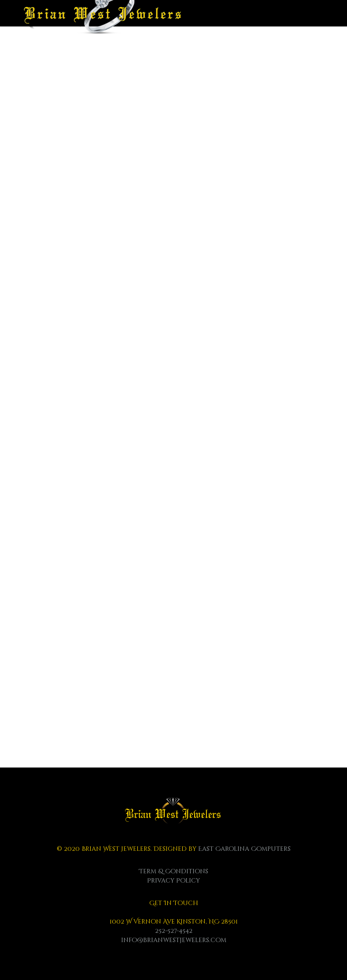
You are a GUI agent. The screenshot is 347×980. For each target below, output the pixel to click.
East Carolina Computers (244, 849)
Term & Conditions (174, 871)
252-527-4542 (174, 931)
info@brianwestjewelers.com (174, 940)
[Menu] (320, 22)
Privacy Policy (173, 881)
